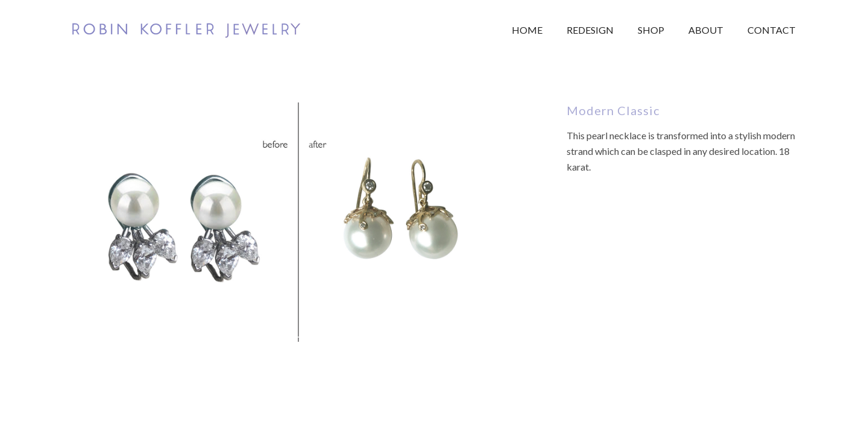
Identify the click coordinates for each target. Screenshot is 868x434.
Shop (651, 30)
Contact (772, 30)
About (706, 30)
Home (527, 30)
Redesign (590, 30)
